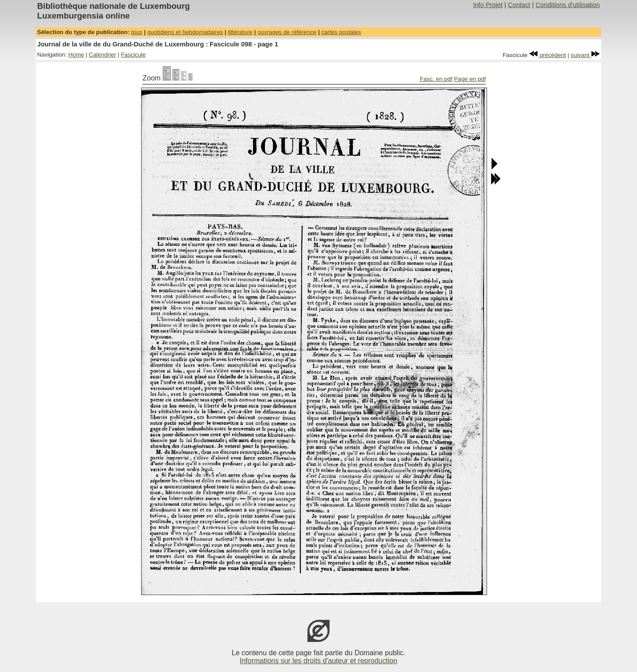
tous (137, 32)
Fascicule (133, 55)
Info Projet (488, 5)
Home (76, 55)
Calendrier (103, 55)
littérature (240, 32)
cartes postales (341, 32)
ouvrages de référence (287, 32)
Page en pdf (470, 79)
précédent (547, 55)
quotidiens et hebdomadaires (185, 32)
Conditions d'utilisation (568, 5)
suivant (585, 55)
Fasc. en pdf (436, 79)
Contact (519, 5)
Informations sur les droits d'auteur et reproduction (318, 661)
